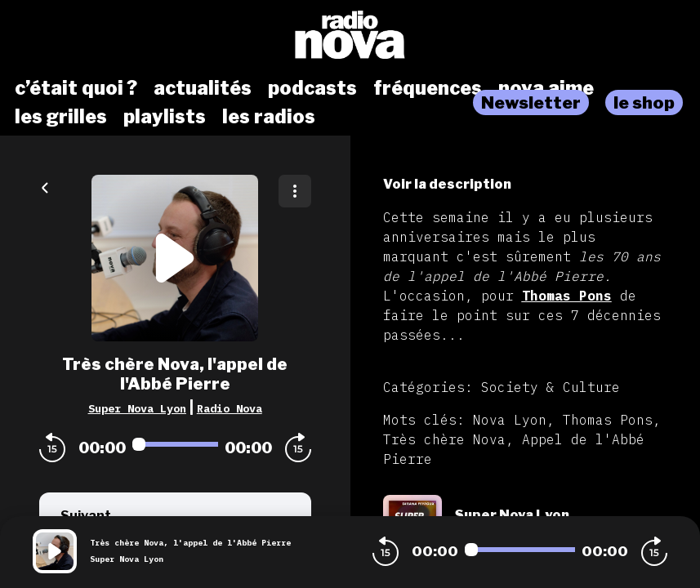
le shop (644, 102)
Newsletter (531, 102)
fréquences (428, 88)
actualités (203, 88)
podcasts (312, 88)
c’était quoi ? (76, 88)
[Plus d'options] (295, 191)
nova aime (546, 88)
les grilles (61, 117)
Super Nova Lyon (137, 408)
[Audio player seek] (175, 444)
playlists (165, 117)
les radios (269, 117)
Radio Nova (230, 408)
